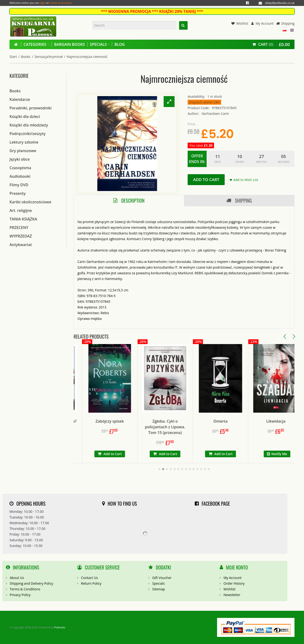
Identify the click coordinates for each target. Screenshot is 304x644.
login (43, 3)
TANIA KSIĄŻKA (23, 219)
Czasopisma (20, 168)
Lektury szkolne (24, 142)
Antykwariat (21, 245)
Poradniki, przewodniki (31, 108)
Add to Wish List (246, 180)
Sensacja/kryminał (48, 57)
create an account (60, 3)
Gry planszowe (23, 151)
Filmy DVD (19, 185)
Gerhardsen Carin (215, 114)
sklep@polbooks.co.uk (280, 3)
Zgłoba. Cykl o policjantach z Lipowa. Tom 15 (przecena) (186, 427)
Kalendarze (20, 99)
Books (26, 57)
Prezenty (18, 193)
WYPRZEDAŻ (21, 236)
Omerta (242, 421)
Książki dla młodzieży (29, 125)
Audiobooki (20, 176)
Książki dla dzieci (25, 117)
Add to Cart (206, 180)
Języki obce (20, 159)
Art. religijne (21, 210)
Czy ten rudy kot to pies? (76, 421)
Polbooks (59, 627)
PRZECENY (19, 228)
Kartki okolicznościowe (30, 202)
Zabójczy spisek (131, 421)
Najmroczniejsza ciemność (87, 57)
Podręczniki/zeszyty (28, 134)
